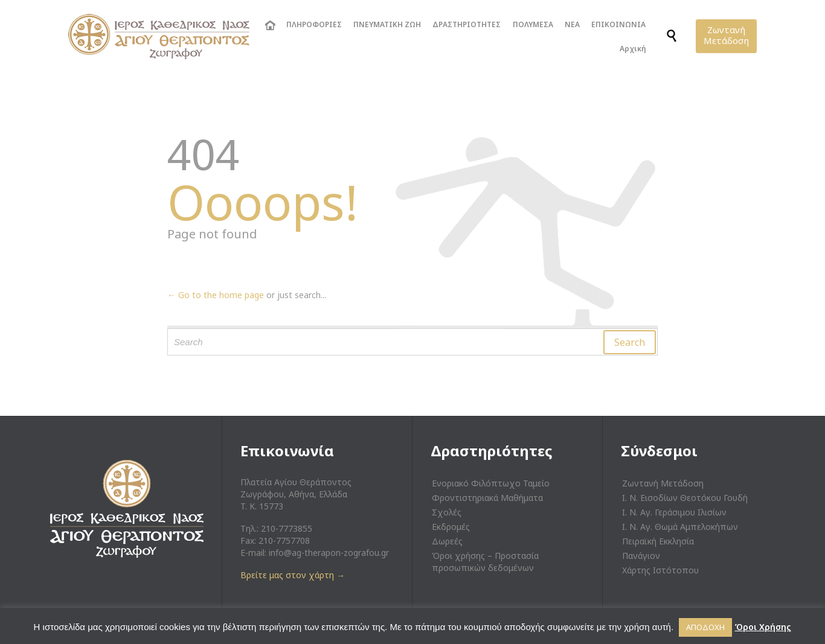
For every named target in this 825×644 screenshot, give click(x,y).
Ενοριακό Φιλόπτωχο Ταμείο (491, 483)
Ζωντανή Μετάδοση (663, 483)
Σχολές (447, 512)
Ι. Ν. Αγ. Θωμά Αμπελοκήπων (680, 527)
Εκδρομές (451, 527)
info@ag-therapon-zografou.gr (329, 553)
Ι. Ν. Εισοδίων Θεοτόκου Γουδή (685, 498)
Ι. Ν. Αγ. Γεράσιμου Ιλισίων (674, 512)
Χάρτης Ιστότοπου (660, 570)
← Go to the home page (216, 295)
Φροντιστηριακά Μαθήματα (487, 498)
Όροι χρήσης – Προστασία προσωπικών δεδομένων (485, 562)
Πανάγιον (641, 556)
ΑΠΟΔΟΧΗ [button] (705, 627)
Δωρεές (447, 541)
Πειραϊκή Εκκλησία (658, 541)
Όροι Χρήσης (763, 627)
